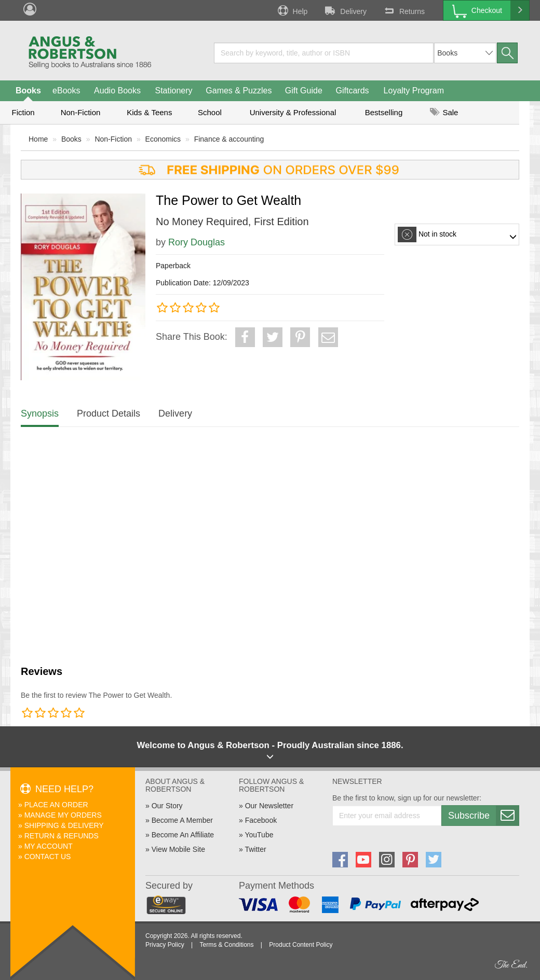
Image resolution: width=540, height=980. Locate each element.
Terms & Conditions (226, 945)
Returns (403, 10)
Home (38, 139)
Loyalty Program (414, 91)
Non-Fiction (81, 112)
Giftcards (353, 91)
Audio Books (117, 91)
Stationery (173, 91)
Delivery (345, 10)
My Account (49, 846)
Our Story (167, 806)
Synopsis (40, 413)
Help (292, 10)
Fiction (23, 112)
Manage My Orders (63, 815)
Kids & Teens (149, 112)
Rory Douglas (197, 242)
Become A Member (182, 820)
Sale (444, 112)
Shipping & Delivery (64, 825)
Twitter (255, 849)
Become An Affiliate (183, 835)
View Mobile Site (178, 849)
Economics (163, 139)
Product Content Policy (301, 945)
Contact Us (48, 857)
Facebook (261, 820)
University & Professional (293, 112)
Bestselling (384, 112)
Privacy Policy (165, 945)
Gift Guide (304, 91)
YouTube (259, 835)
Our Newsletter (269, 806)
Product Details (109, 413)
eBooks (66, 91)
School (210, 112)
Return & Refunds (62, 836)
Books (28, 91)
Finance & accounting (229, 139)
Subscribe (483, 816)
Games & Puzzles (239, 91)
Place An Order (56, 805)
